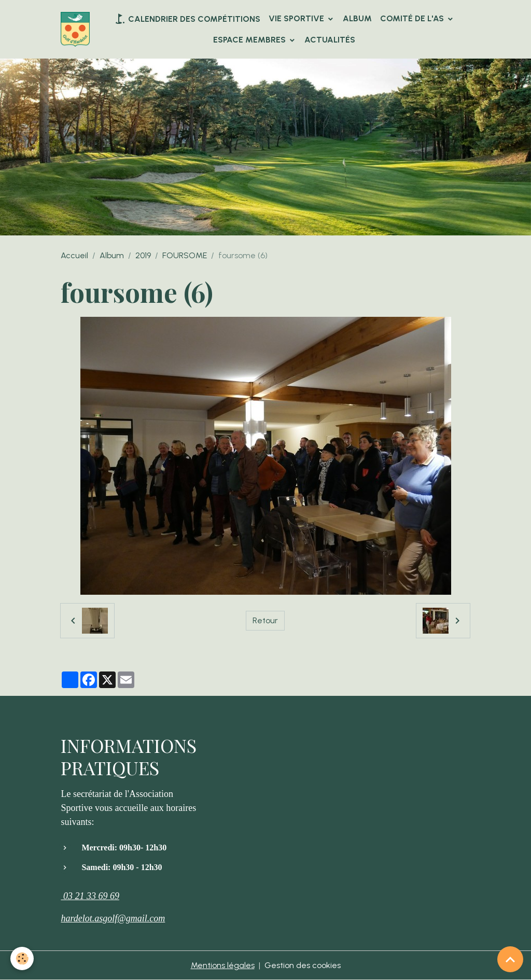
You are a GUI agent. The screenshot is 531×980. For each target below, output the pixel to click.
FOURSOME (185, 255)
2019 (143, 255)
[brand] (75, 29)
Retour (265, 620)
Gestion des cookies (303, 965)
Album (357, 18)
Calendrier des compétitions (187, 19)
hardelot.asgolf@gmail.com (113, 918)
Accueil (74, 255)
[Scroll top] (510, 959)
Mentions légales (223, 965)
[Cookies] (22, 958)
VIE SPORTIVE (297, 18)
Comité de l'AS (413, 18)
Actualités (330, 40)
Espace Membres (250, 40)
